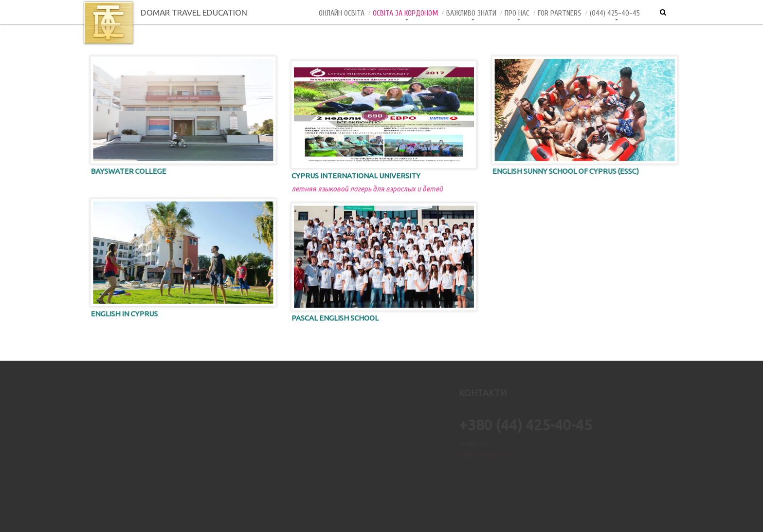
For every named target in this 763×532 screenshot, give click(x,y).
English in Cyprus (115, 314)
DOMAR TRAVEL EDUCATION (165, 12)
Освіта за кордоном (405, 13)
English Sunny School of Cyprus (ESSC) (574, 171)
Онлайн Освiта (342, 13)
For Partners (560, 13)
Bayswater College (119, 171)
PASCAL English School (335, 324)
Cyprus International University (356, 182)
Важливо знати (471, 13)
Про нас (517, 13)
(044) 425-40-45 (615, 13)
